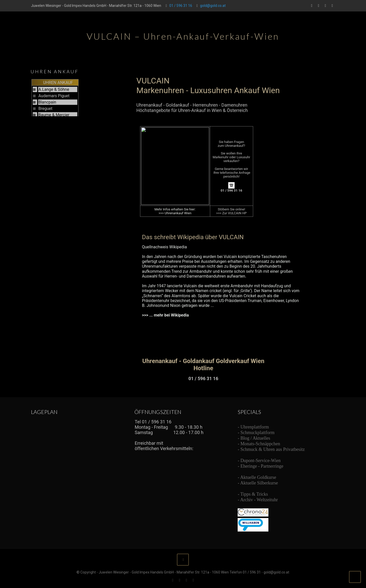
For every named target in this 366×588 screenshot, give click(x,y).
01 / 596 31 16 (181, 6)
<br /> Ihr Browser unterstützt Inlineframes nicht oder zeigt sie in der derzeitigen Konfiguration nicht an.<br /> (219, 226)
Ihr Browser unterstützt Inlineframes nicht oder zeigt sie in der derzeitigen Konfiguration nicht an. (62, 97)
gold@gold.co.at (213, 6)
